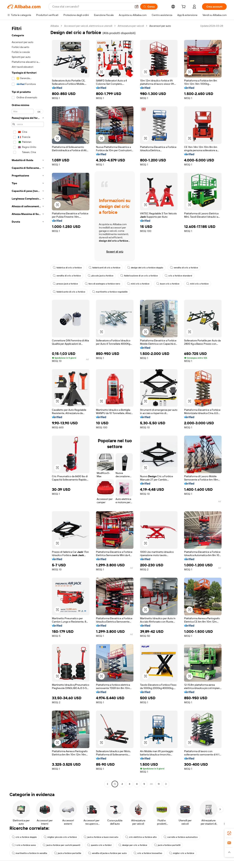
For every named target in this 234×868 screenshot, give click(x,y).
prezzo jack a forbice (65, 284)
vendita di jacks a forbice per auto (107, 853)
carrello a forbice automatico (181, 837)
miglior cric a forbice (182, 853)
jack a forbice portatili (167, 845)
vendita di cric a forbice (184, 268)
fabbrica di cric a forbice (67, 268)
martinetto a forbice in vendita (30, 853)
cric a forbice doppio (24, 837)
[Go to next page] (166, 784)
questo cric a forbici (99, 845)
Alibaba (55, 26)
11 (159, 784)
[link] (229, 833)
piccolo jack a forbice (101, 276)
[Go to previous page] (107, 784)
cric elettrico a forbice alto (141, 837)
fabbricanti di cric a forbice (104, 268)
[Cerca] (149, 7)
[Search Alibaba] (92, 7)
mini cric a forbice (138, 284)
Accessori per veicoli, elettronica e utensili (88, 26)
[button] (137, 7)
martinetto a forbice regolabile (110, 292)
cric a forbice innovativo (148, 853)
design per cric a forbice (133, 845)
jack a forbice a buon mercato (101, 837)
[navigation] (28, 405)
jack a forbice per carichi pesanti (62, 845)
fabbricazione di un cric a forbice (139, 276)
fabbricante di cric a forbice (69, 292)
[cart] (184, 7)
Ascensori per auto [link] (160, 26)
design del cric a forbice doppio (145, 268)
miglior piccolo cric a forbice (60, 837)
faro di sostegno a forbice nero (102, 284)
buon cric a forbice (168, 284)
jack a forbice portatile (68, 853)
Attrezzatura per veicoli (131, 26)
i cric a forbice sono (24, 845)
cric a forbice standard (178, 276)
